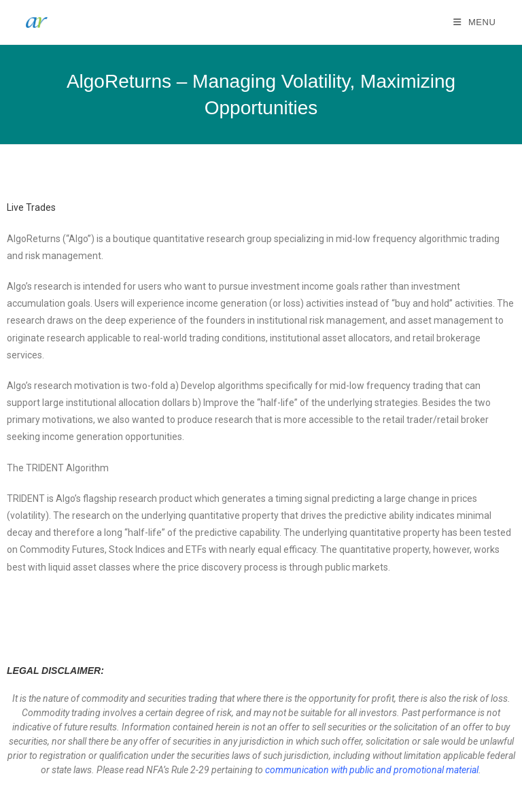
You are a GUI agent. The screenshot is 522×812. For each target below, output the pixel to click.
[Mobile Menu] (475, 22)
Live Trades (31, 207)
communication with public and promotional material (372, 770)
